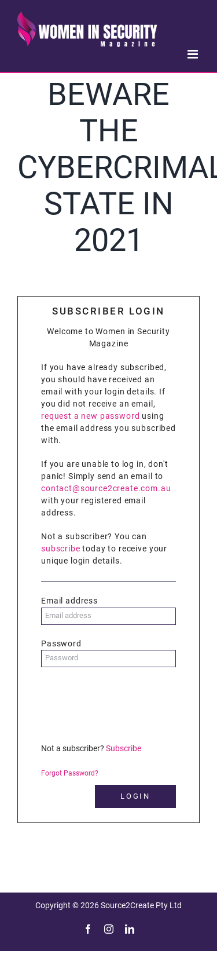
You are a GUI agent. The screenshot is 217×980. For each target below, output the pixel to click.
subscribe (61, 548)
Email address (69, 601)
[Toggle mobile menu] (194, 54)
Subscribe (124, 748)
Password (61, 643)
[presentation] (129, 704)
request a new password (90, 416)
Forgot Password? (70, 773)
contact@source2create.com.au (106, 488)
